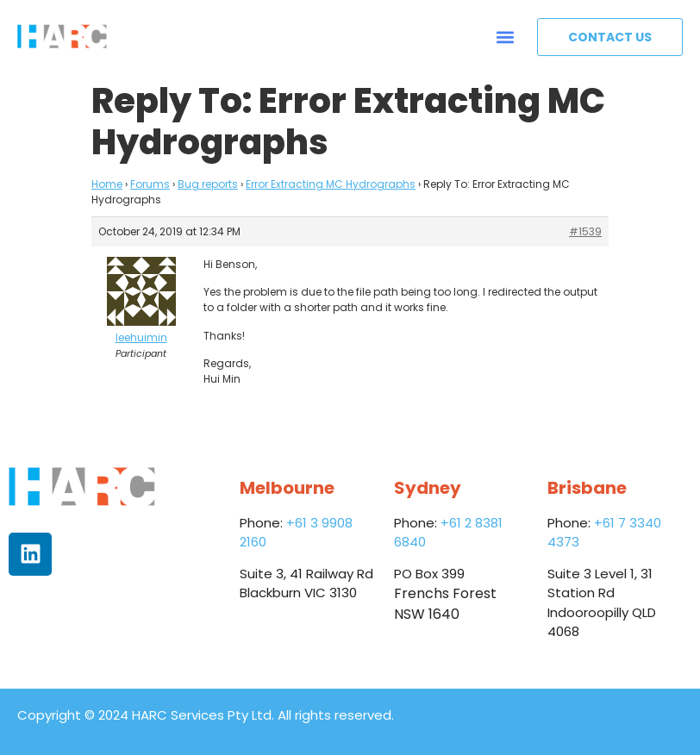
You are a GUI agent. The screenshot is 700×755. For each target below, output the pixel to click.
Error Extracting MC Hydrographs (331, 184)
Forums (150, 184)
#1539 (585, 231)
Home (107, 184)
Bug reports (208, 184)
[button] (506, 37)
